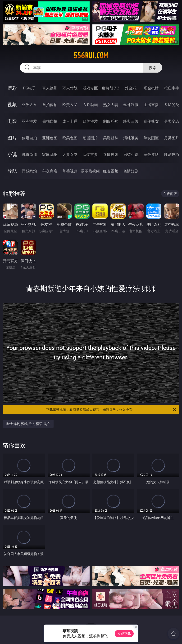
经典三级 (131, 121)
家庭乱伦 (50, 154)
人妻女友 (70, 154)
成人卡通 (70, 121)
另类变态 (172, 121)
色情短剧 (131, 171)
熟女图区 (151, 138)
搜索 (153, 68)
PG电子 (29, 88)
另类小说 (131, 154)
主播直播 (151, 105)
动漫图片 (90, 138)
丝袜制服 (131, 105)
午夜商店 (50, 171)
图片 (12, 138)
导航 (12, 171)
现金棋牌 (151, 88)
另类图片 (172, 138)
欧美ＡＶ (70, 105)
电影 (12, 121)
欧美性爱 (90, 121)
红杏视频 (111, 171)
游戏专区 (90, 88)
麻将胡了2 (111, 88)
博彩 (12, 88)
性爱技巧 (172, 154)
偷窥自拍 (29, 138)
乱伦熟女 (151, 121)
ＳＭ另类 (172, 105)
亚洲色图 (50, 138)
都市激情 (29, 154)
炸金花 (131, 88)
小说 (12, 154)
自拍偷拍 (50, 105)
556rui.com (91, 56)
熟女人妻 (111, 105)
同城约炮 (29, 171)
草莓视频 (70, 171)
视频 (12, 104)
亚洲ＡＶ (29, 105)
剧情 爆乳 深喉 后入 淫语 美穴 (28, 424)
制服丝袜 (111, 121)
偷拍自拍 (50, 121)
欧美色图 (70, 138)
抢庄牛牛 (172, 88)
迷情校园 (111, 154)
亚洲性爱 (29, 121)
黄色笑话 (151, 154)
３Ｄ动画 (90, 105)
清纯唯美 (131, 138)
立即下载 (124, 633)
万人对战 (70, 88)
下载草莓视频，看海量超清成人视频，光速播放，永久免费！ (111, 410)
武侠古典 (90, 154)
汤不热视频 (90, 171)
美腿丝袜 (111, 138)
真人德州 (50, 88)
